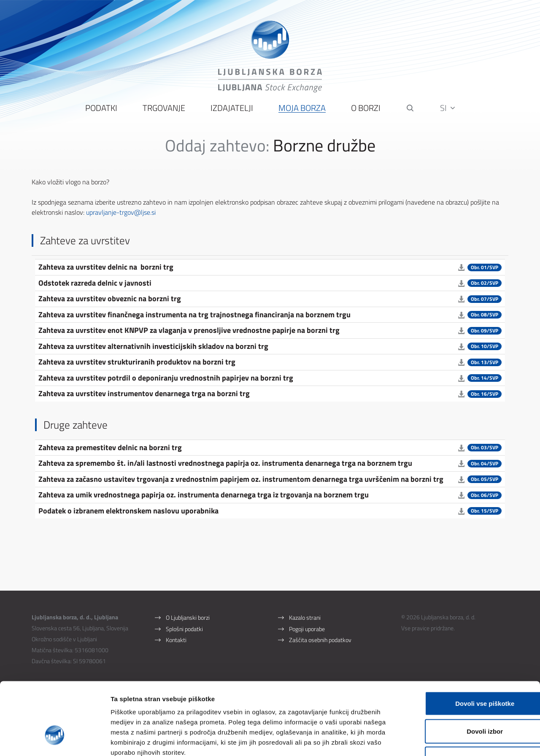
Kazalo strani (305, 620)
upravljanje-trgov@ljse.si (122, 214)
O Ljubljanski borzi (188, 620)
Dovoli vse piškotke (470, 645)
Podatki (101, 110)
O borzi (366, 110)
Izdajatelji (232, 110)
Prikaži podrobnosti (440, 739)
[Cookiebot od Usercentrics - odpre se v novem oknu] (55, 740)
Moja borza (302, 110)
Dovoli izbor (470, 673)
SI (448, 109)
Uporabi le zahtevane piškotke (469, 701)
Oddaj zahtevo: (217, 147)
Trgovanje (164, 110)
